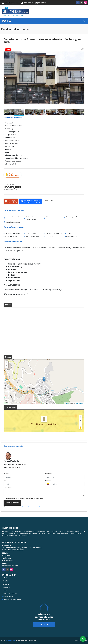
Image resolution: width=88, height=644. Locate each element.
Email (6, 481)
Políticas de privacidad (12, 599)
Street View (13, 175)
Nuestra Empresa (10, 593)
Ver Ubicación (38, 424)
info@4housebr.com (15, 467)
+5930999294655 (20, 464)
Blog (5, 590)
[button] (82, 49)
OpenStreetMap (79, 403)
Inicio (5, 578)
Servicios (7, 587)
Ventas (6, 581)
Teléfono (49, 481)
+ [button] (7, 362)
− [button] (7, 366)
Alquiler (6, 584)
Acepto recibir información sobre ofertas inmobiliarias (24, 498)
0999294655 (42, 3)
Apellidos (49, 474)
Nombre (7, 474)
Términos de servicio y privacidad (32, 507)
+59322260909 (28, 3)
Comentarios (8, 488)
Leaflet (67, 403)
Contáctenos (8, 596)
